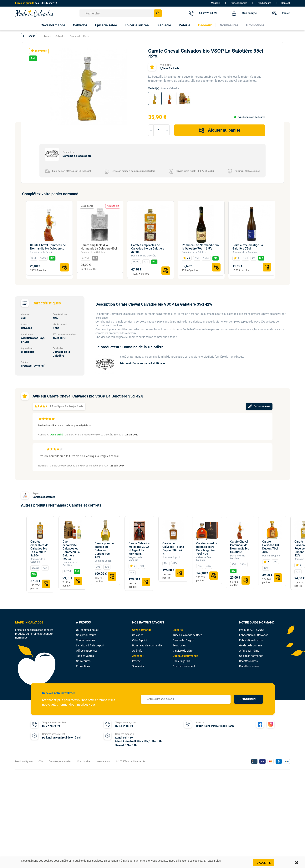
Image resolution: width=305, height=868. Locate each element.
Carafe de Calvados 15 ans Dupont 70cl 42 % (173, 549)
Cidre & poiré (140, 640)
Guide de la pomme (251, 645)
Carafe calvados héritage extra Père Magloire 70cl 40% (207, 549)
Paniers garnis (181, 661)
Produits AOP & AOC (251, 630)
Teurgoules (179, 645)
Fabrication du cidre (251, 640)
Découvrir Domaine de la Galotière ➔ (142, 363)
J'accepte (264, 863)
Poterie (136, 661)
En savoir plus (212, 861)
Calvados (138, 635)
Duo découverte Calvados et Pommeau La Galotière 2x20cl (71, 550)
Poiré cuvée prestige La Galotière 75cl (248, 247)
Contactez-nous (86, 640)
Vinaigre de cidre (183, 651)
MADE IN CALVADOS (29, 622)
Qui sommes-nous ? (88, 630)
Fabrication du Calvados (254, 635)
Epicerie (178, 630)
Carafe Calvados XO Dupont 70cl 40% (271, 547)
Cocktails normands (251, 656)
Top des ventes (85, 656)
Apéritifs (137, 651)
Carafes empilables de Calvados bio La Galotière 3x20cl (148, 249)
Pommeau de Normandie (147, 645)
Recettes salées (248, 661)
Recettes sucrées (249, 666)
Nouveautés (83, 661)
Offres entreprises (87, 651)
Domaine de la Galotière (42, 252)
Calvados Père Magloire (204, 559)
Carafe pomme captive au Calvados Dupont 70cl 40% (104, 550)
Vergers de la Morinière (135, 559)
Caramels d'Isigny (183, 640)
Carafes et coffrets (44, 497)
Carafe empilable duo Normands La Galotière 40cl (99, 247)
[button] (29, 36)
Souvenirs (138, 666)
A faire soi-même (249, 651)
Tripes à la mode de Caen (188, 635)
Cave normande (142, 630)
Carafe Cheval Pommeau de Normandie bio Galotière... (48, 247)
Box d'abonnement (184, 666)
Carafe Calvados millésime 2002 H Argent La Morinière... (139, 549)
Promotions (83, 666)
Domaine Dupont (104, 561)
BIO (52, 258)
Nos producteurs (86, 635)
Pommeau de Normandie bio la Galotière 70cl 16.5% (200, 247)
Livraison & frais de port (90, 645)
